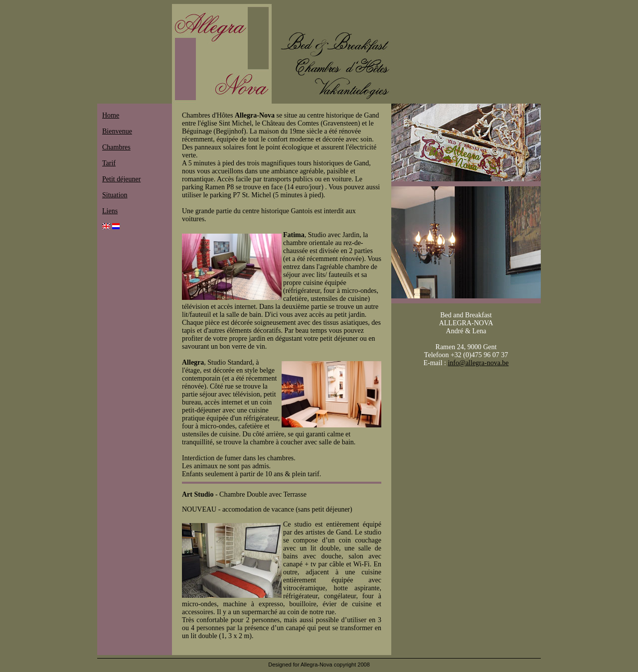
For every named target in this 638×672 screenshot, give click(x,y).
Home (111, 115)
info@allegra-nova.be (478, 363)
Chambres (116, 147)
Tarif (109, 163)
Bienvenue (117, 131)
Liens (110, 211)
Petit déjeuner (121, 179)
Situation (115, 195)
